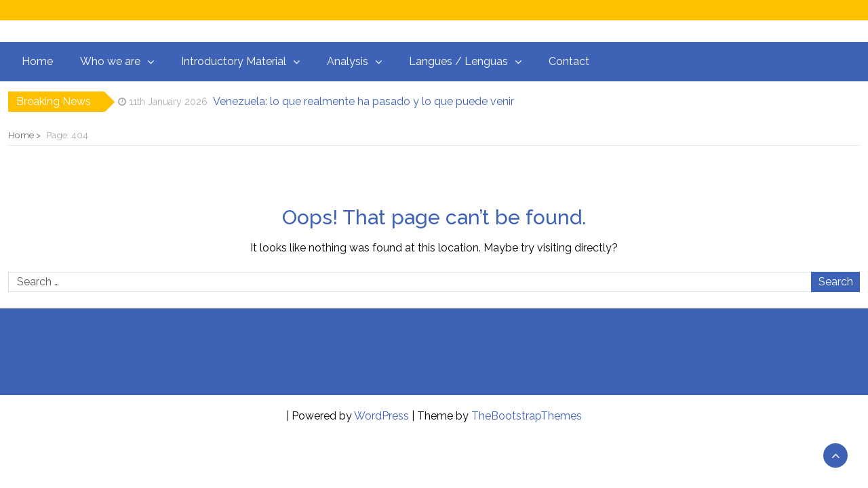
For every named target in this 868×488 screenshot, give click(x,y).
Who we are (110, 61)
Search (836, 282)
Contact (569, 61)
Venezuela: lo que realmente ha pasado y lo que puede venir (363, 101)
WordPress (381, 416)
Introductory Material (234, 61)
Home (37, 61)
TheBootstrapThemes (527, 416)
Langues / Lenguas (458, 61)
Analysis (348, 61)
